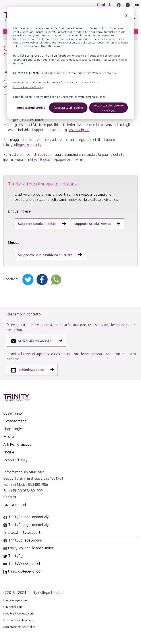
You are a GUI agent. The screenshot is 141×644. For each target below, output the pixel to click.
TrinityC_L (14, 556)
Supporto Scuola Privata (93, 224)
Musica (9, 437)
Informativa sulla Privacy (28, 87)
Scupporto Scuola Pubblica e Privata (45, 255)
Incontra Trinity (15, 460)
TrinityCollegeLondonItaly (26, 517)
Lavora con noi (15, 505)
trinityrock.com (13, 607)
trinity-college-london (23, 571)
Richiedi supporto (27, 370)
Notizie (9, 452)
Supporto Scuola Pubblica (37, 224)
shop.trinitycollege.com (18, 613)
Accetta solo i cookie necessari (108, 108)
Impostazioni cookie (30, 107)
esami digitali (79, 130)
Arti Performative (17, 444)
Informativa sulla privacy (19, 620)
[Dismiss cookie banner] (126, 16)
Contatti (104, 4)
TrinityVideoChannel (22, 563)
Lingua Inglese (14, 429)
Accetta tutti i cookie (68, 107)
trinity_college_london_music (28, 548)
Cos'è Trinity (13, 413)
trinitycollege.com (15, 600)
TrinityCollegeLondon (23, 540)
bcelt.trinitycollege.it (22, 532)
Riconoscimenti (15, 421)
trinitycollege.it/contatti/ (22, 145)
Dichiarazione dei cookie (19, 627)
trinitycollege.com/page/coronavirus (55, 160)
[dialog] (70, 63)
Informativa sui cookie (72, 82)
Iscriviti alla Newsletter (31, 341)
